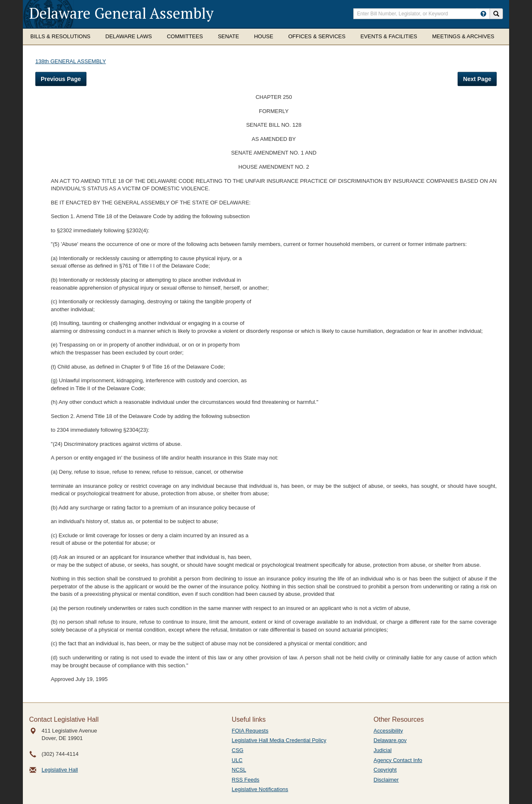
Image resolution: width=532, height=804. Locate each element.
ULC (237, 760)
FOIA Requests (250, 731)
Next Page (477, 79)
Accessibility (388, 731)
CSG (238, 750)
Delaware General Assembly (121, 13)
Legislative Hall (60, 770)
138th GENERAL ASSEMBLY (71, 61)
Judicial (383, 750)
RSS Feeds (246, 780)
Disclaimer (386, 780)
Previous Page (61, 79)
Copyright (385, 770)
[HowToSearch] (483, 14)
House (264, 36)
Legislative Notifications (260, 789)
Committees (185, 36)
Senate (228, 36)
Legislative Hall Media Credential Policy (279, 740)
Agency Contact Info (398, 760)
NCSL (239, 770)
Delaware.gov (390, 740)
